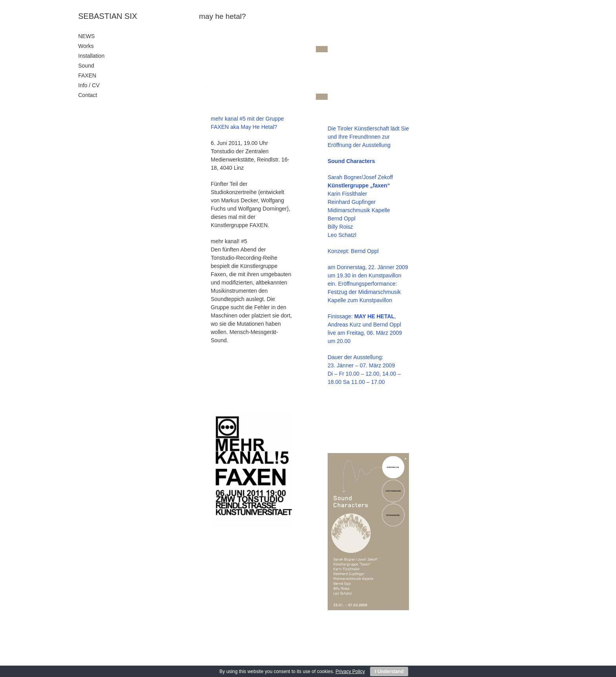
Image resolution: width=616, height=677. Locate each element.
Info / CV (89, 85)
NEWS (86, 36)
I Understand (389, 671)
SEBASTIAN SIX (108, 16)
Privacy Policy (350, 671)
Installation (91, 56)
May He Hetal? (259, 127)
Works (86, 46)
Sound (86, 66)
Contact (88, 95)
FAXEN (87, 75)
